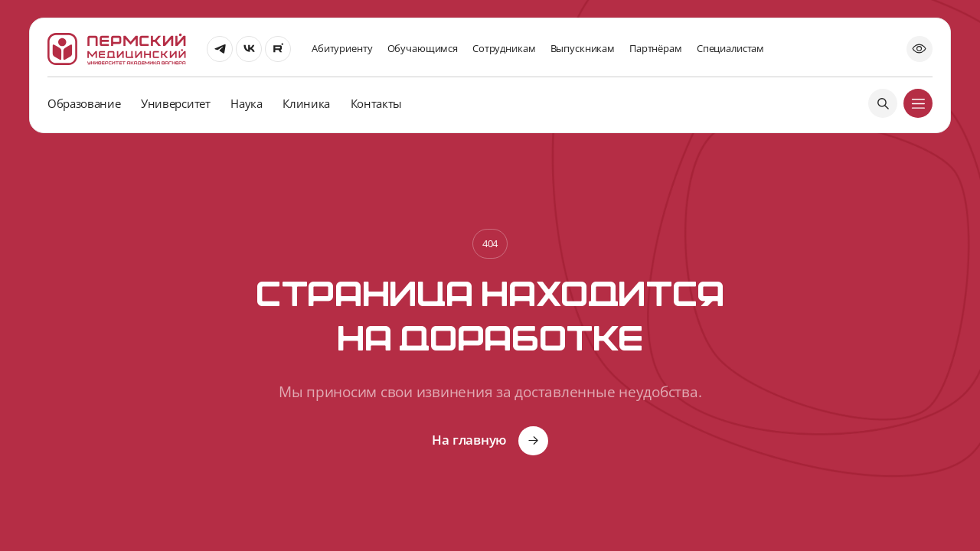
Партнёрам (656, 48)
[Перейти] (220, 49)
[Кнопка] (490, 441)
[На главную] (117, 49)
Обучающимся (423, 48)
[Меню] (918, 103)
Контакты (376, 103)
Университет (175, 103)
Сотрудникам (504, 48)
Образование (84, 103)
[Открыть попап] (920, 49)
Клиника (306, 103)
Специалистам (730, 48)
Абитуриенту (342, 48)
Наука (246, 103)
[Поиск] (883, 103)
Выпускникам (583, 48)
